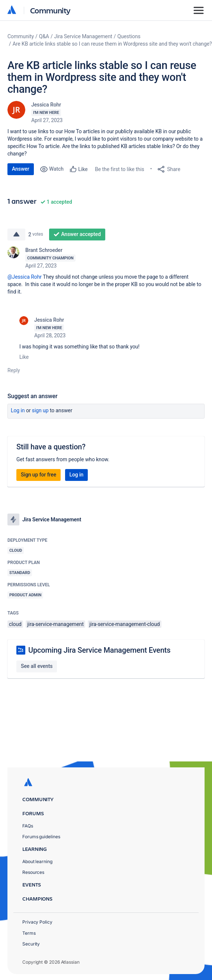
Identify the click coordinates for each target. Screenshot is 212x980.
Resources (33, 872)
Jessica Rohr (46, 105)
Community (50, 10)
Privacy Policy (37, 922)
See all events (37, 666)
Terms (29, 933)
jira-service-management (55, 624)
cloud (15, 624)
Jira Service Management (83, 36)
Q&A (44, 36)
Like (24, 357)
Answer (21, 169)
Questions (129, 36)
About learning (37, 861)
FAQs (28, 826)
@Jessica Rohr (25, 277)
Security (31, 944)
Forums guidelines (41, 837)
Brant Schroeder (44, 250)
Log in (18, 410)
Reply (14, 370)
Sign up (40, 410)
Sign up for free (38, 475)
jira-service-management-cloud (124, 624)
